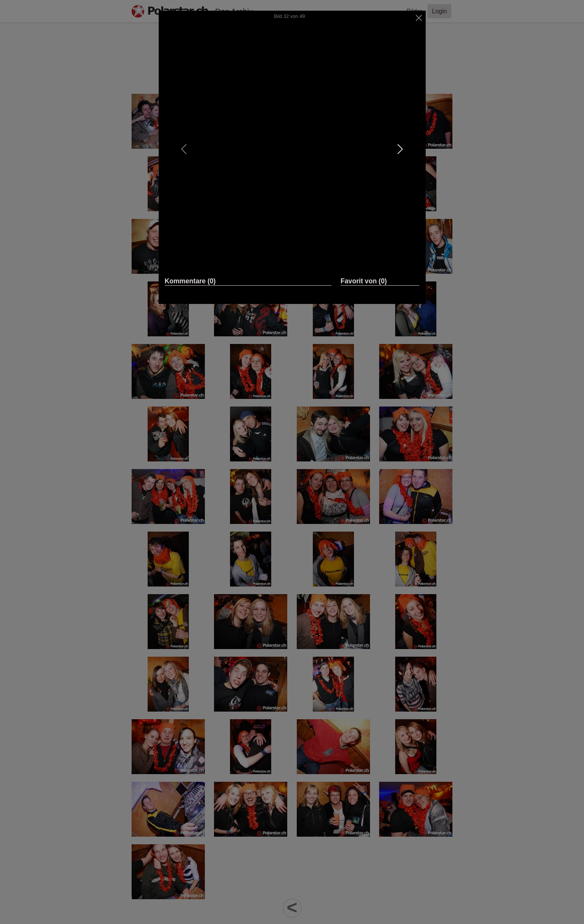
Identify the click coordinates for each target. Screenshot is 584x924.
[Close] (419, 18)
